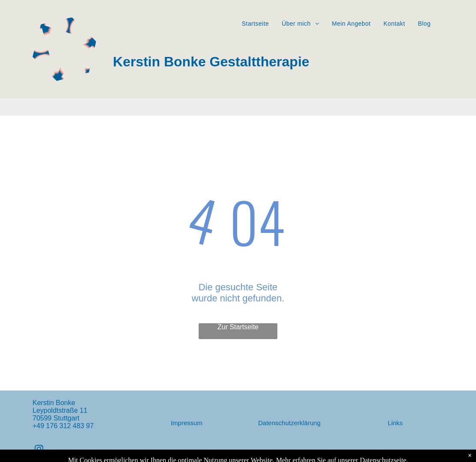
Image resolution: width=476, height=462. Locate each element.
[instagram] (39, 450)
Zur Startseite (238, 327)
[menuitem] (255, 24)
